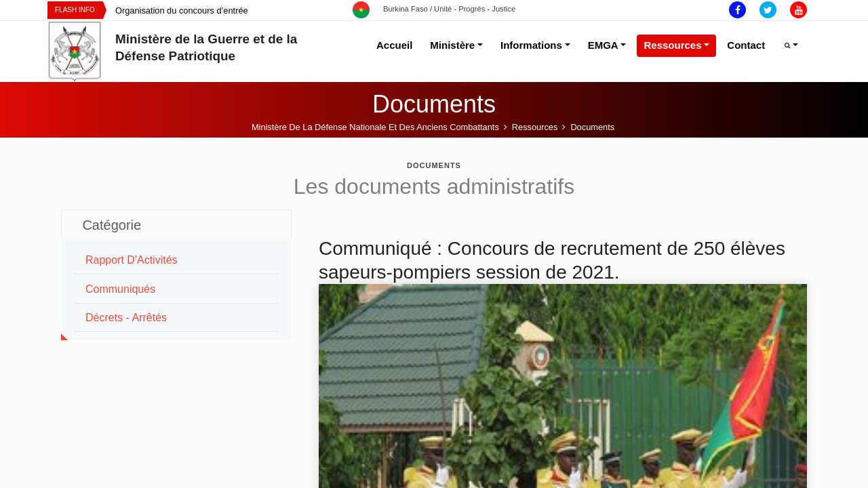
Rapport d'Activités (132, 260)
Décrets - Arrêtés (126, 318)
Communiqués (120, 289)
